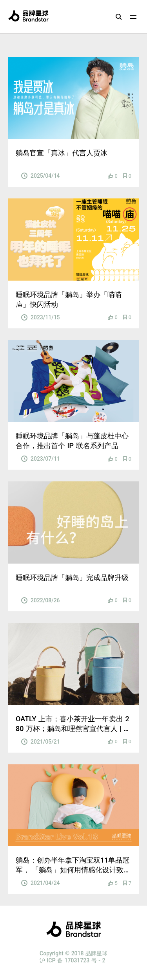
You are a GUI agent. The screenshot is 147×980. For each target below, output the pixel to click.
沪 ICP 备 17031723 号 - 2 (72, 960)
